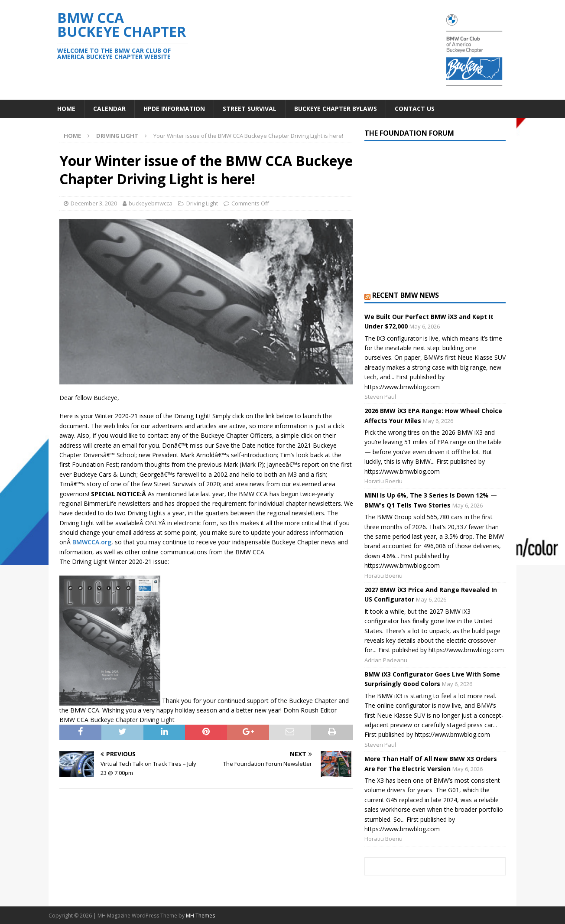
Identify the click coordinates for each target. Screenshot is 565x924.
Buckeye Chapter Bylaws (336, 109)
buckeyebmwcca (151, 203)
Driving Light (202, 203)
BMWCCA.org (92, 542)
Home (66, 109)
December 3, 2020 (94, 203)
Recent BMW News (406, 295)
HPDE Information (174, 109)
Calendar (109, 109)
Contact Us (415, 109)
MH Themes (200, 916)
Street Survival (250, 109)
